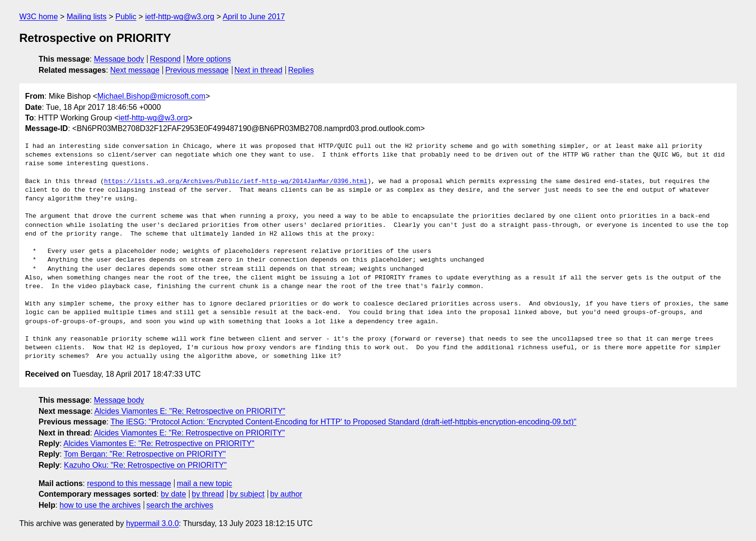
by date (173, 494)
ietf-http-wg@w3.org (180, 17)
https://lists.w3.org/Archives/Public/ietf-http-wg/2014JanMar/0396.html (236, 182)
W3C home (39, 17)
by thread (208, 494)
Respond (165, 59)
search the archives (180, 505)
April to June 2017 (254, 17)
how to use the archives (100, 505)
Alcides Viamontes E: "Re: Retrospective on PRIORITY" (190, 411)
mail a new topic (205, 483)
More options (209, 59)
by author (286, 494)
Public (126, 17)
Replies (301, 70)
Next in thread (258, 70)
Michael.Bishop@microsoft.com (151, 96)
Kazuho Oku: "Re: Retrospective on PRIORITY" (145, 465)
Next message (135, 70)
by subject (247, 494)
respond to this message (129, 483)
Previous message (197, 70)
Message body (119, 59)
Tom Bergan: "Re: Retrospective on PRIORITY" (145, 454)
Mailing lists (87, 17)
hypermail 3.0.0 (152, 523)
